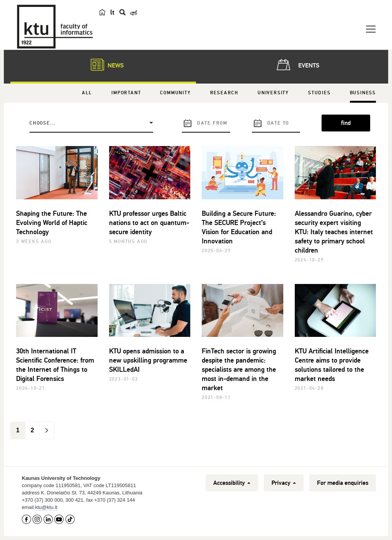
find (346, 123)
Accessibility (232, 483)
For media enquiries (343, 483)
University (273, 93)
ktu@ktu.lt (46, 507)
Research (224, 93)
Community (175, 93)
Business (363, 93)
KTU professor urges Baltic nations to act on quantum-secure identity (149, 223)
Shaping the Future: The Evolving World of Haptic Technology (52, 223)
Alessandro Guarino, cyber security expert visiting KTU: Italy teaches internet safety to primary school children (334, 232)
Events (296, 65)
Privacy (284, 483)
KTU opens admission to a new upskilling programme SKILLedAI (148, 360)
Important (126, 93)
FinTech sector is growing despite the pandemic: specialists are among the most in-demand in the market (239, 369)
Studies (319, 93)
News (103, 65)
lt (112, 12)
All (87, 93)
